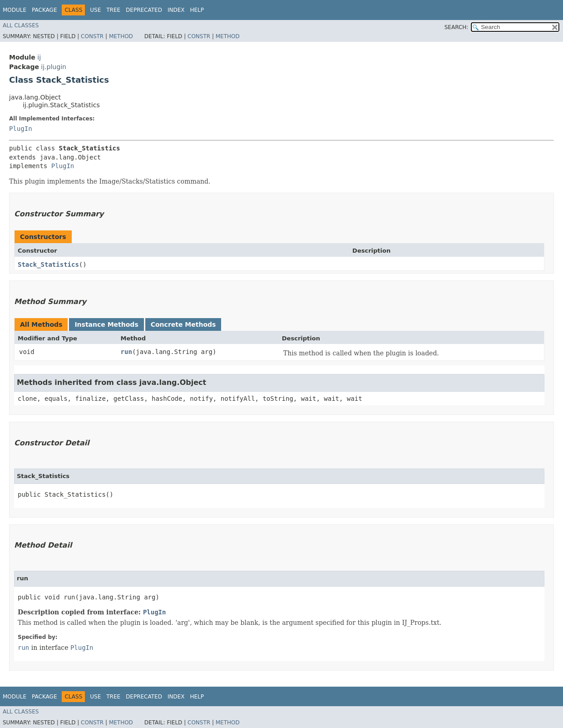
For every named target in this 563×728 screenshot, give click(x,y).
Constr (92, 36)
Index (176, 10)
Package (44, 10)
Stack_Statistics (48, 264)
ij (39, 57)
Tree (113, 10)
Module (15, 10)
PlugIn (21, 129)
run (126, 352)
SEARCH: (457, 27)
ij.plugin (54, 67)
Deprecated (144, 10)
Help (197, 10)
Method (121, 36)
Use (95, 10)
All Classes (21, 25)
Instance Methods (106, 324)
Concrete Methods (183, 324)
